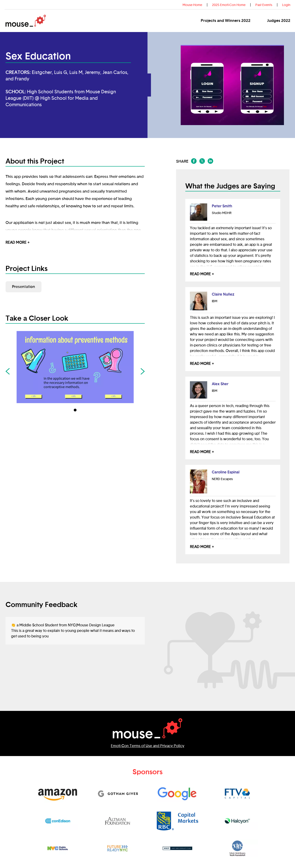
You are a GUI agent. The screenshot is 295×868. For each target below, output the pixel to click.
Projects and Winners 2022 (226, 21)
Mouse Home (192, 5)
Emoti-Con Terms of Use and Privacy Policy (148, 746)
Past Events (264, 5)
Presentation (24, 287)
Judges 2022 (279, 21)
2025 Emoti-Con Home (229, 5)
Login (286, 5)
